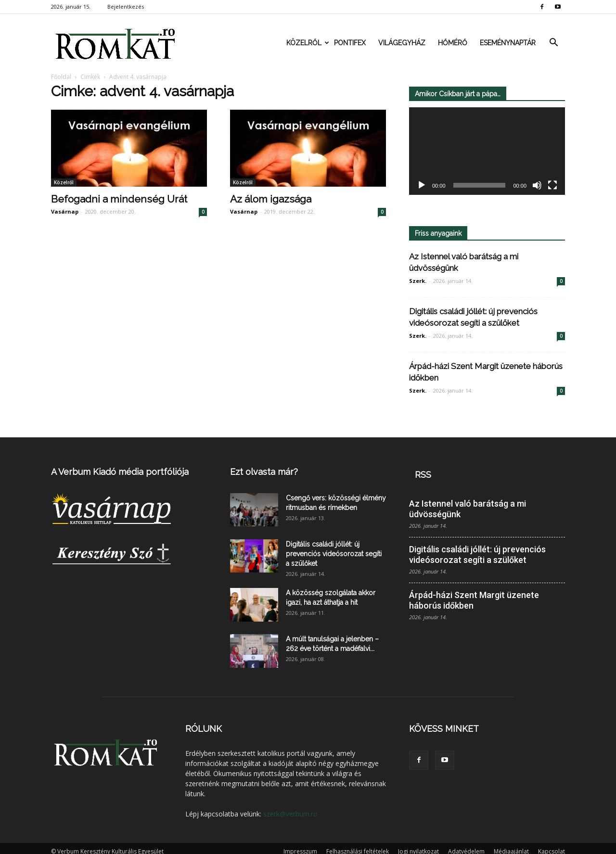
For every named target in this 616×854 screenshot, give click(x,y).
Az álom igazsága (271, 199)
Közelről (307, 43)
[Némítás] (537, 186)
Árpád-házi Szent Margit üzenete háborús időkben (474, 600)
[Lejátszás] (422, 186)
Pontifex (350, 43)
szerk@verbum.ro (290, 814)
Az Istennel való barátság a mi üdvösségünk (468, 509)
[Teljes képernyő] (552, 186)
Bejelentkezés (126, 6)
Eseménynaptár (508, 43)
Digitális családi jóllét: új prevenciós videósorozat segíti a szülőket (334, 554)
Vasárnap (65, 211)
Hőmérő (453, 43)
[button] (553, 43)
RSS (423, 475)
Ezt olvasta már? (264, 472)
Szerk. (418, 281)
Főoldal (61, 77)
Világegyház (402, 43)
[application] (487, 151)
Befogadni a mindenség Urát (119, 199)
